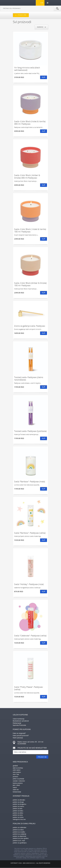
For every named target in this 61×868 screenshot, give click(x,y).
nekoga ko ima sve (19, 819)
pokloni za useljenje (20, 834)
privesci (15, 777)
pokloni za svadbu (19, 832)
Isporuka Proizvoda (19, 725)
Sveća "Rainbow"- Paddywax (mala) (30, 482)
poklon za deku (18, 813)
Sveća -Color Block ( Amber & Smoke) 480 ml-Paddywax (27, 176)
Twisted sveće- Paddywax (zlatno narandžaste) (29, 379)
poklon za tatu (18, 809)
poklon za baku (18, 811)
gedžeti (15, 766)
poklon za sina (18, 815)
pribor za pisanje (18, 779)
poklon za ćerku (18, 817)
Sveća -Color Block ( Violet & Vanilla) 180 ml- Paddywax (30, 230)
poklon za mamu (18, 806)
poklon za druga (18, 802)
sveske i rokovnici (19, 781)
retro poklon (17, 772)
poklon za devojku (19, 800)
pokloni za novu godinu (21, 838)
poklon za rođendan (20, 827)
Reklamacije (17, 723)
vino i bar (16, 774)
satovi (15, 787)
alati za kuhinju (18, 768)
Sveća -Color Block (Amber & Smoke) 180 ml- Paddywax (30, 284)
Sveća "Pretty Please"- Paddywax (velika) (28, 688)
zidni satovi (17, 770)
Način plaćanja (18, 738)
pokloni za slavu (18, 830)
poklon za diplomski (20, 836)
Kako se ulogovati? (19, 733)
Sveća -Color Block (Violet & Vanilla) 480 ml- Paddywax (30, 123)
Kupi (44, 77)
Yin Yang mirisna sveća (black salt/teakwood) (27, 69)
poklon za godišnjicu (20, 843)
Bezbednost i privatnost (21, 721)
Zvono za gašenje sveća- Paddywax (30, 326)
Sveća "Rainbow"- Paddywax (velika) (30, 533)
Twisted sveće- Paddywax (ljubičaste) (30, 431)
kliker (17, 3)
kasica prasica (18, 783)
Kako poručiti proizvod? (21, 736)
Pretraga (57, 9)
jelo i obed (16, 785)
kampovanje (17, 792)
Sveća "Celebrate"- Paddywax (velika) (30, 636)
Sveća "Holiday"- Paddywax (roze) (29, 584)
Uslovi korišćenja (19, 719)
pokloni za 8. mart (19, 841)
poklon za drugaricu (20, 804)
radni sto (16, 790)
